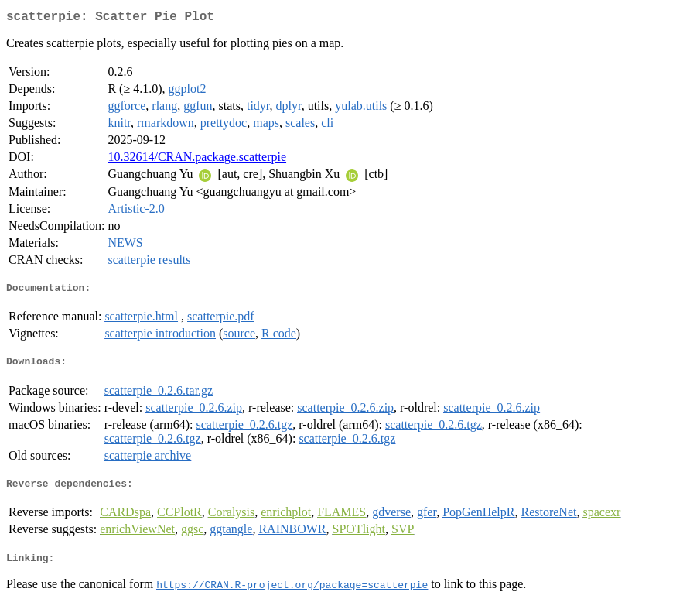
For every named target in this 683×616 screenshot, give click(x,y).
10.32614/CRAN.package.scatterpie (197, 160)
